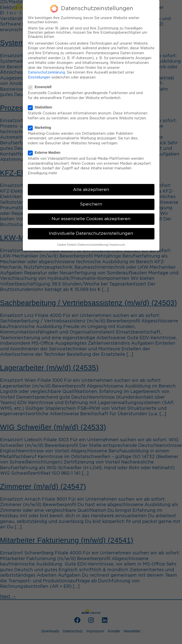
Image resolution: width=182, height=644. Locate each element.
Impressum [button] (117, 245)
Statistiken (42, 107)
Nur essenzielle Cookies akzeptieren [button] (91, 219)
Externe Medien (46, 153)
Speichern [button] (91, 204)
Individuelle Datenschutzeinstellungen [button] (91, 233)
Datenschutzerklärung (46, 73)
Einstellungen (39, 77)
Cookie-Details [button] (67, 245)
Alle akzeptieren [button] (91, 190)
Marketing (42, 128)
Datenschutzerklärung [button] (93, 245)
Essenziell (42, 87)
